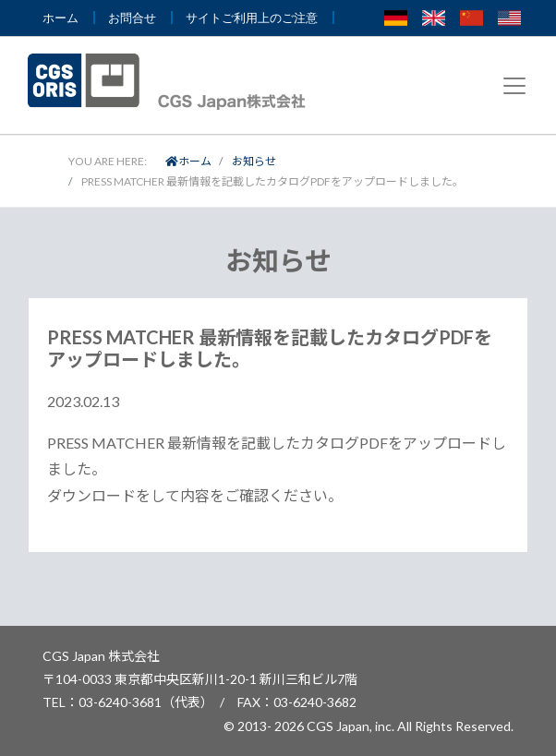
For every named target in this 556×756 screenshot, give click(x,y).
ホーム (188, 161)
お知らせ (254, 161)
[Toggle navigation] (514, 86)
